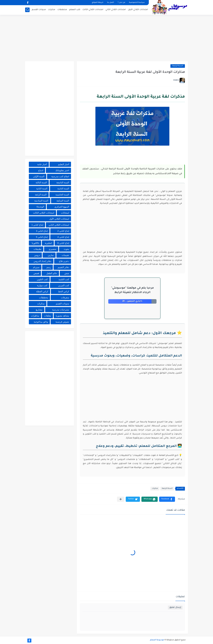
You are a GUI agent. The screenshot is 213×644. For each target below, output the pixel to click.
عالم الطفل (52, 273)
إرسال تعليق (175, 607)
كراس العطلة (42, 291)
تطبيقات (37, 249)
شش (67, 273)
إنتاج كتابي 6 (63, 243)
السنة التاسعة (63, 182)
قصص (36, 273)
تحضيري (53, 249)
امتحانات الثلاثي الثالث (93, 10)
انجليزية (48, 243)
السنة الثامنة (63, 189)
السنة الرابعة (178, 66)
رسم (49, 267)
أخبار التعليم (64, 164)
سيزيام (36, 267)
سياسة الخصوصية (137, 3)
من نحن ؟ (121, 3)
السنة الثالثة (41, 182)
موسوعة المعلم (157, 640)
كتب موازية (42, 285)
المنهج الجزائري (62, 207)
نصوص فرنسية (62, 322)
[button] (167, 499)
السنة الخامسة (62, 195)
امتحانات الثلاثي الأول (138, 10)
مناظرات (35, 316)
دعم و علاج (64, 261)
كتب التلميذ (64, 279)
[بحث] (27, 10)
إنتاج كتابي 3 (42, 231)
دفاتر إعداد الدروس (42, 261)
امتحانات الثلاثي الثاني (116, 10)
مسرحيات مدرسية (61, 310)
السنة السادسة (41, 201)
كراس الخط (64, 291)
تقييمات (65, 255)
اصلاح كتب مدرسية (60, 176)
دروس (37, 255)
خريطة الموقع (98, 3)
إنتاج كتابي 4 (63, 237)
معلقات (48, 316)
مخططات (62, 10)
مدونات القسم (39, 10)
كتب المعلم (75, 10)
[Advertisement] (106, 38)
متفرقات (65, 297)
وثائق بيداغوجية (41, 322)
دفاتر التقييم (63, 267)
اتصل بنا (110, 3)
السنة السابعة (63, 201)
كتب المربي (64, 285)
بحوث (66, 249)
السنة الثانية (42, 189)
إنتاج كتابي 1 (37, 225)
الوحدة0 (40, 207)
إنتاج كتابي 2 (63, 231)
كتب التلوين (42, 279)
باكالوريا (35, 243)
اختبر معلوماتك (62, 170)
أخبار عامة (42, 164)
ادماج (41, 170)
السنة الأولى (39, 176)
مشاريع (39, 310)
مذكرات (52, 10)
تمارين (51, 255)
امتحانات (65, 213)
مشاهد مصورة (62, 316)
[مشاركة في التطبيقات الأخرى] (121, 499)
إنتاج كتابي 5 (42, 237)
